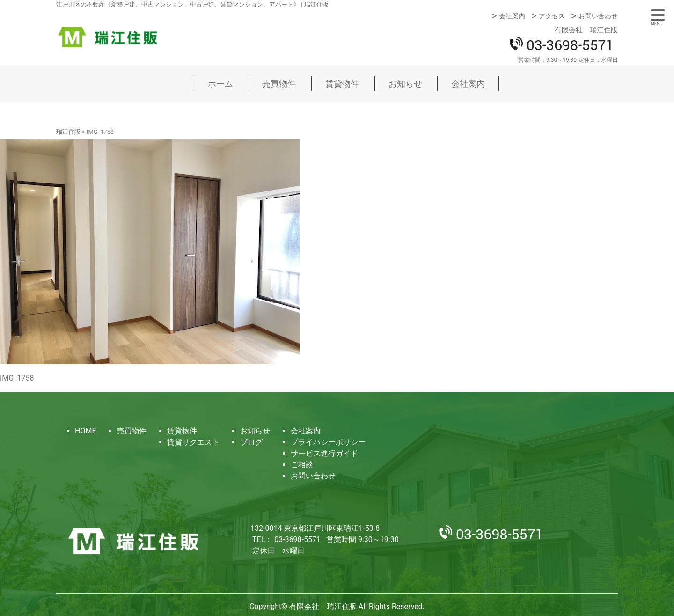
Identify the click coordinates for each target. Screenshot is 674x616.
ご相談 (302, 465)
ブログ (251, 442)
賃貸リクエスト (193, 442)
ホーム (220, 84)
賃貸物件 (342, 84)
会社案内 (512, 16)
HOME (85, 431)
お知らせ (405, 84)
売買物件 (279, 84)
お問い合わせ (598, 16)
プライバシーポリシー (328, 442)
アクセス (552, 16)
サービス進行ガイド (324, 453)
